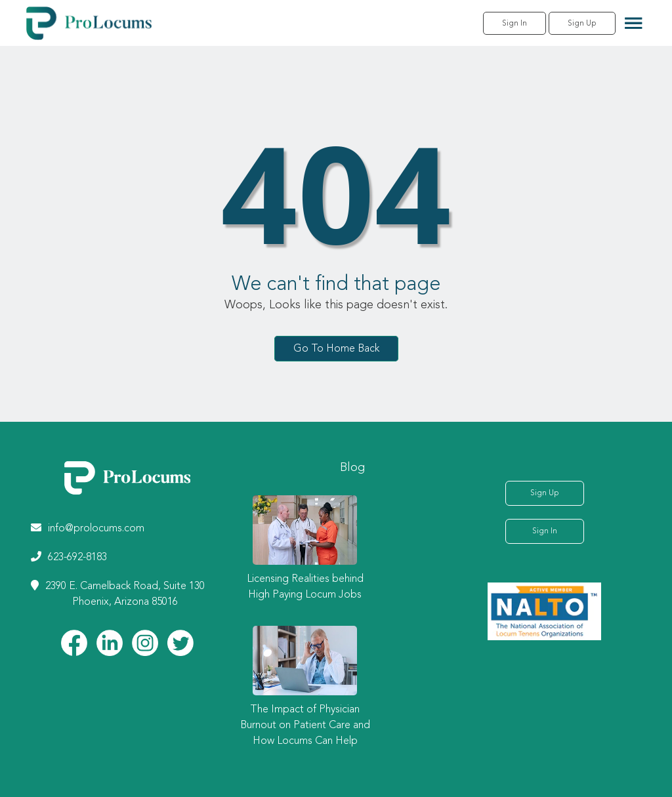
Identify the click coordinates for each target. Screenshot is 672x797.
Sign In (514, 24)
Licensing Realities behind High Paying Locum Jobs (305, 587)
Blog (352, 468)
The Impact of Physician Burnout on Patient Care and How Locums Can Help (305, 725)
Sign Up (582, 24)
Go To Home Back (336, 348)
